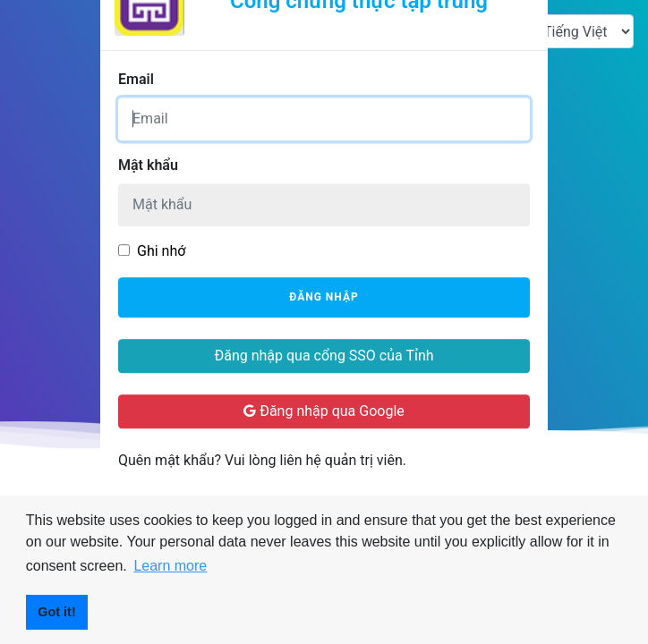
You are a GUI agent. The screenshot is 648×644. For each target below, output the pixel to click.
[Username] (324, 119)
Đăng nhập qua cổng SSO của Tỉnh (324, 356)
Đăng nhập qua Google (324, 411)
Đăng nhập (324, 298)
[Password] (324, 205)
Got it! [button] (56, 612)
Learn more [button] (170, 566)
